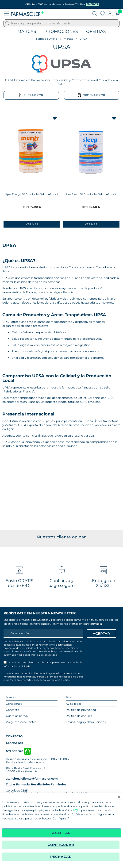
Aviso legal (73, 704)
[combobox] (61, 23)
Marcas (27, 32)
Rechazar (61, 857)
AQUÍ (77, 810)
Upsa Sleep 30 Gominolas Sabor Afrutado (91, 194)
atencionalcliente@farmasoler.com (32, 779)
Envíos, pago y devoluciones (86, 722)
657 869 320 (18, 751)
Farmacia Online (47, 39)
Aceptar (61, 833)
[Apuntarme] (101, 634)
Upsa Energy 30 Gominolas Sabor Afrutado (32, 194)
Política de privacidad (44, 655)
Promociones (61, 32)
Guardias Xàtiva (17, 716)
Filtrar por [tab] (31, 95)
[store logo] (27, 13)
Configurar (61, 845)
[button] (55, 118)
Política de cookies (79, 716)
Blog (69, 697)
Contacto (13, 710)
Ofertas (96, 32)
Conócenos (14, 704)
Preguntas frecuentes (21, 722)
